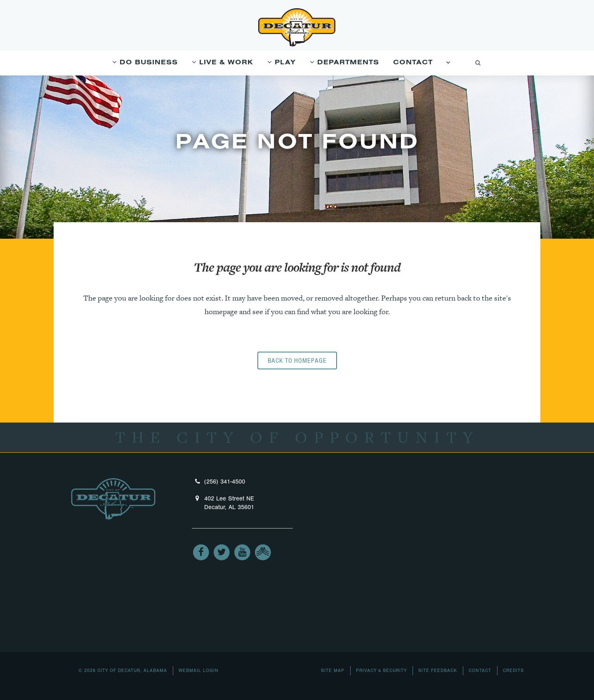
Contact (480, 671)
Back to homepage (297, 361)
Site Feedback (438, 671)
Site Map (333, 671)
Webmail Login (199, 671)
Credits (513, 671)
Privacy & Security (381, 671)
